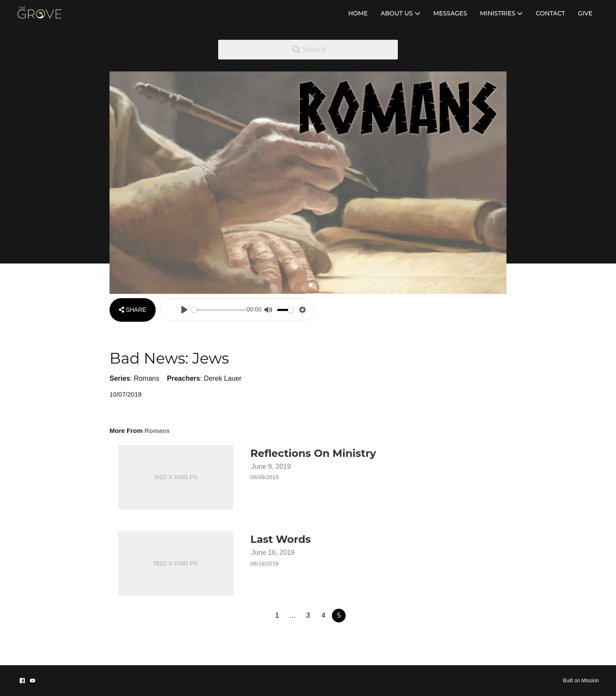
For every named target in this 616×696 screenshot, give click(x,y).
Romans (147, 378)
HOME (358, 13)
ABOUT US (401, 13)
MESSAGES (450, 13)
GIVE (585, 13)
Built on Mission (581, 681)
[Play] (184, 310)
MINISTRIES (502, 13)
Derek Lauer (223, 378)
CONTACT (550, 13)
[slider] (219, 310)
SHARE (133, 310)
